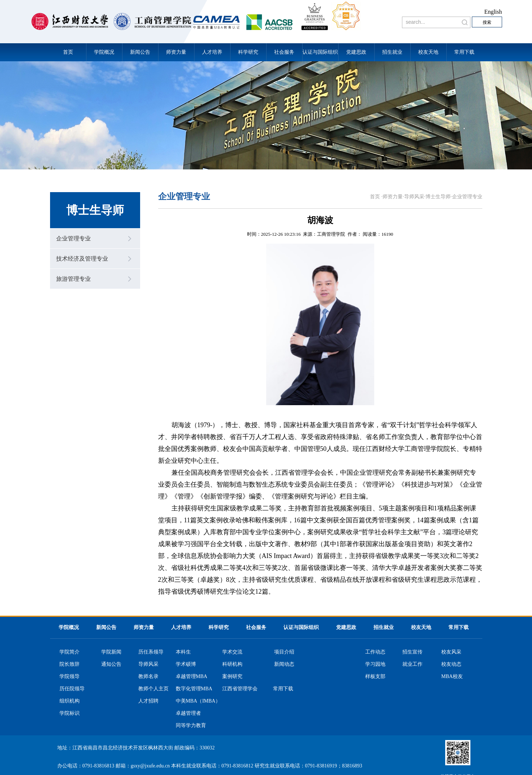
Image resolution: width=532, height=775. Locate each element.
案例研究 (232, 677)
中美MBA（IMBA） (198, 701)
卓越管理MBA (192, 677)
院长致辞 (70, 664)
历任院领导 (72, 689)
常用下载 (464, 52)
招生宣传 (412, 652)
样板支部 (375, 677)
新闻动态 (284, 664)
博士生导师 (438, 197)
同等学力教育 (191, 726)
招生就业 (392, 52)
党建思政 (356, 52)
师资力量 (176, 52)
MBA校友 (452, 677)
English (493, 12)
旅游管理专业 (73, 279)
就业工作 (412, 664)
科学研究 (248, 52)
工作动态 (375, 652)
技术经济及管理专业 (82, 259)
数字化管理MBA (194, 689)
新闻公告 (140, 52)
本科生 (183, 652)
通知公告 (111, 664)
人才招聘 (148, 701)
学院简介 (70, 652)
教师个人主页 (153, 689)
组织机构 (70, 701)
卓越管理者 (188, 713)
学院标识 (70, 713)
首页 (68, 52)
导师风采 (414, 197)
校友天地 (428, 52)
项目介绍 (284, 652)
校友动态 (451, 664)
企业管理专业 (73, 238)
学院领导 (70, 677)
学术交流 (232, 652)
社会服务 (284, 52)
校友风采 (451, 652)
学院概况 (104, 52)
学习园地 (375, 664)
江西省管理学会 (240, 689)
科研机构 (232, 664)
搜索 (487, 22)
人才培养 (212, 52)
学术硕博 (186, 664)
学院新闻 (111, 652)
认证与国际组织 (320, 52)
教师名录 (148, 677)
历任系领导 (151, 652)
